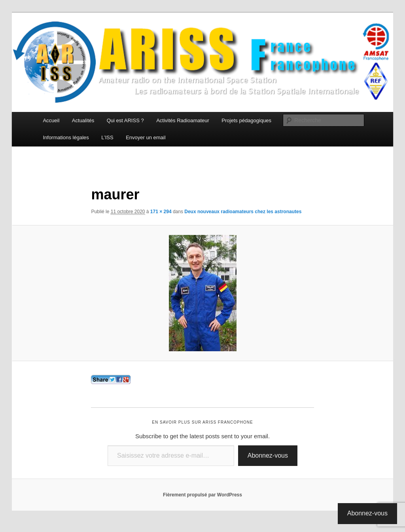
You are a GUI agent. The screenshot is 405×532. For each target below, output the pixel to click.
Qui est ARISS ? (125, 120)
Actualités (83, 120)
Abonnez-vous (268, 455)
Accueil (51, 120)
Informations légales (66, 137)
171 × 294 (161, 212)
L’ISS (107, 137)
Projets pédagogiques (246, 120)
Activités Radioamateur (183, 120)
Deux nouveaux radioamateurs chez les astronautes (243, 212)
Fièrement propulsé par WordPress (202, 495)
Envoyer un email (146, 137)
